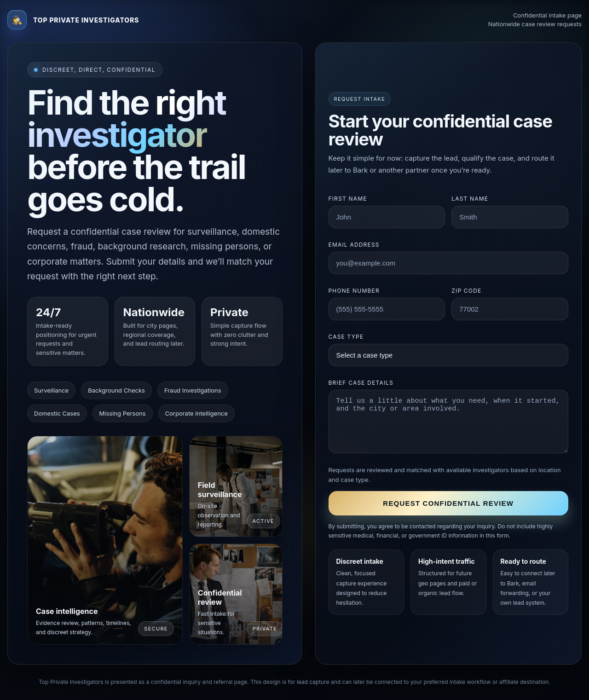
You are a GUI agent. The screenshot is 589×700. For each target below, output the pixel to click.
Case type (346, 337)
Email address (354, 245)
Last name (470, 199)
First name (348, 199)
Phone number (354, 291)
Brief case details (361, 383)
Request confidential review (448, 503)
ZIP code (466, 291)
